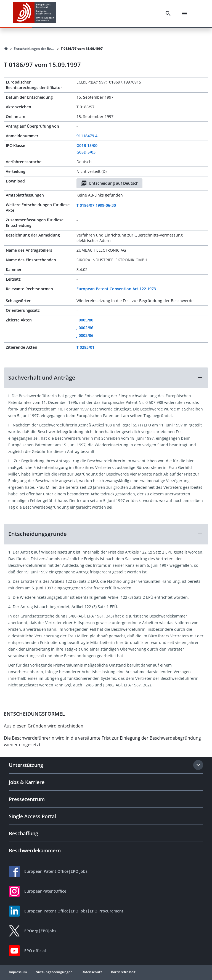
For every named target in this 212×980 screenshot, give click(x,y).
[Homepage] (6, 49)
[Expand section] (198, 765)
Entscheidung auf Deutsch (109, 183)
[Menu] (184, 14)
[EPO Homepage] (35, 13)
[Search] (168, 14)
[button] (106, 378)
